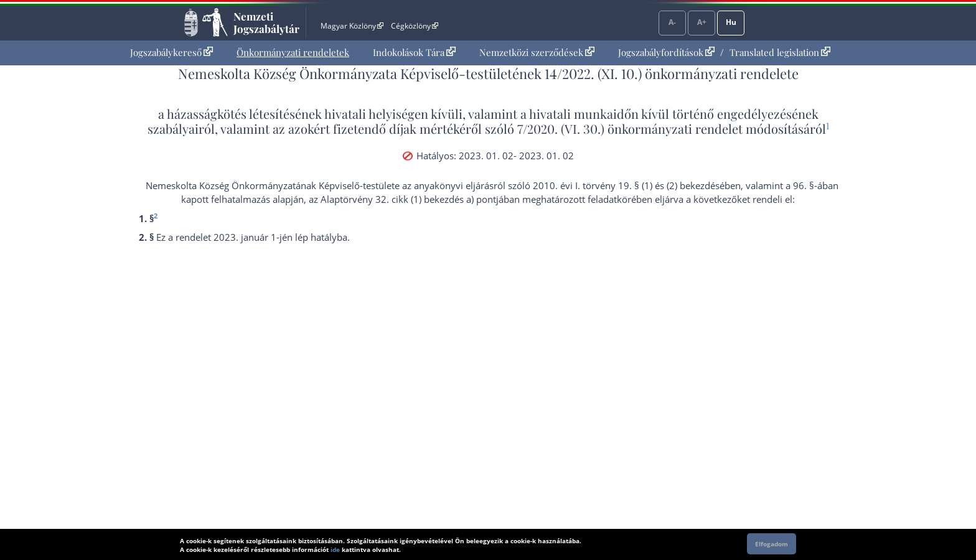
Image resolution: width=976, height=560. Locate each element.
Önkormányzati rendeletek (293, 52)
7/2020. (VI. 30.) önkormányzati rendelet (630, 128)
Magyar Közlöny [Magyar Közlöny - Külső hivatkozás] (352, 26)
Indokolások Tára (414, 52)
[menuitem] (171, 53)
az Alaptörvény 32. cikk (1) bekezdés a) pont (402, 199)
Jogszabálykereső (171, 52)
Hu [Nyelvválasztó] (731, 22)
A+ (702, 22)
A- (672, 22)
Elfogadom (772, 544)
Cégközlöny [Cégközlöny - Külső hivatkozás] (415, 26)
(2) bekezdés (693, 185)
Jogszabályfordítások (666, 52)
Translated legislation (780, 52)
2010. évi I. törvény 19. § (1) (593, 185)
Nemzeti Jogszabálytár (266, 22)
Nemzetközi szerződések (537, 52)
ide (335, 549)
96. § (804, 185)
